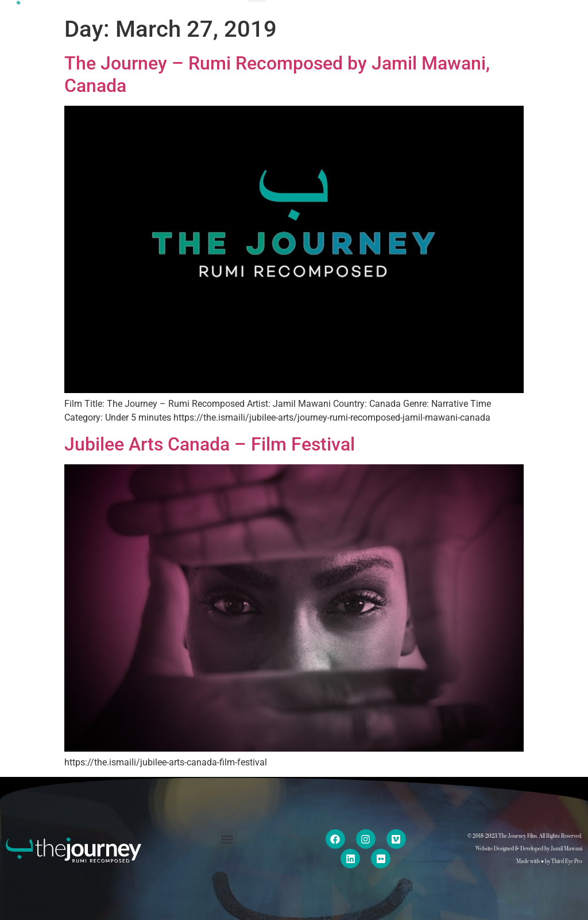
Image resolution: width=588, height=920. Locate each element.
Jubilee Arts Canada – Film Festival (210, 444)
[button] (228, 839)
